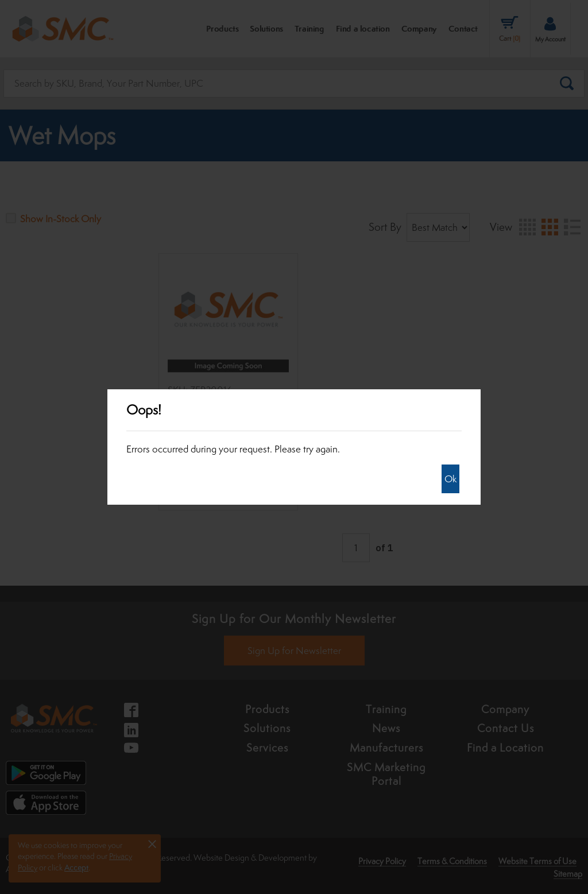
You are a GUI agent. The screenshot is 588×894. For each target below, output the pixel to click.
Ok (450, 479)
